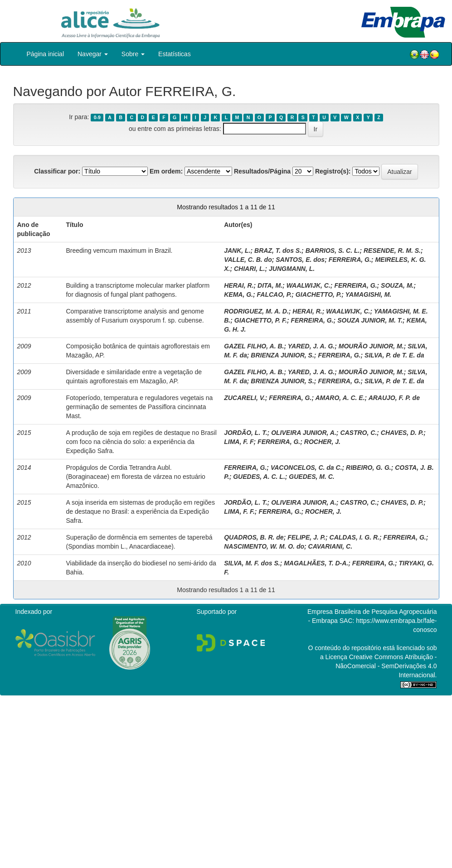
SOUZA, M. (397, 285)
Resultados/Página (262, 171)
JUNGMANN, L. (292, 269)
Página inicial (46, 54)
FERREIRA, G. (350, 260)
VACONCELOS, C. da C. (306, 468)
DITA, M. (270, 285)
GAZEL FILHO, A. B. (254, 346)
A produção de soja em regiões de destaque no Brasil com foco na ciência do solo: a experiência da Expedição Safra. (141, 442)
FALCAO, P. (275, 294)
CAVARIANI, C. (330, 546)
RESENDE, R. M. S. (392, 251)
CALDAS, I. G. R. (355, 537)
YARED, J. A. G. (311, 346)
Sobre (133, 54)
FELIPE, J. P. (306, 537)
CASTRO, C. (358, 433)
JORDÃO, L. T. (245, 433)
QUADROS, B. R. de (254, 537)
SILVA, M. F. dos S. (252, 563)
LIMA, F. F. (239, 511)
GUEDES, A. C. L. (259, 477)
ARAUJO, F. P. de (394, 398)
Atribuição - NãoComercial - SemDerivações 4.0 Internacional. (386, 666)
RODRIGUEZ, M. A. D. (256, 311)
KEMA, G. (238, 294)
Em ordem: (166, 171)
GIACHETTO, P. (318, 294)
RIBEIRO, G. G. (369, 468)
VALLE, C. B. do (248, 260)
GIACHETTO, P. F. (261, 320)
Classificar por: (57, 171)
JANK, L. (237, 251)
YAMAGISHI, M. (369, 294)
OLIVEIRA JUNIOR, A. (304, 433)
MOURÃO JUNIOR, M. (371, 346)
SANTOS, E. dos (300, 260)
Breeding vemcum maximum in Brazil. (119, 251)
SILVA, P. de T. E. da (394, 355)
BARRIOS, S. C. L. (333, 251)
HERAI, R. (239, 285)
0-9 (97, 117)
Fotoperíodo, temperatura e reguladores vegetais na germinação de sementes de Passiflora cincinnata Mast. (139, 407)
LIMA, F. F (239, 442)
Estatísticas (175, 54)
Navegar (93, 54)
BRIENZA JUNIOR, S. (282, 355)
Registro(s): (333, 171)
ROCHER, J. (322, 442)
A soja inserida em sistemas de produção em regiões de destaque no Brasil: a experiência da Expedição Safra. (140, 511)
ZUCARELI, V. (245, 398)
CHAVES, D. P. (402, 433)
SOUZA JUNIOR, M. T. (370, 320)
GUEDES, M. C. (311, 477)
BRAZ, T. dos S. (278, 251)
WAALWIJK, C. (309, 285)
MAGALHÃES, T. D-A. (316, 563)
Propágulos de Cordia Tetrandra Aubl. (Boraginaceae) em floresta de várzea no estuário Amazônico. (135, 477)
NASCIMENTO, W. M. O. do (264, 546)
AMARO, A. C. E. (340, 398)
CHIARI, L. (249, 269)
